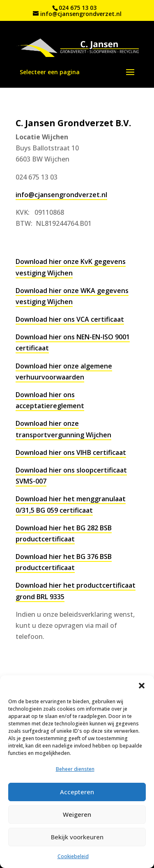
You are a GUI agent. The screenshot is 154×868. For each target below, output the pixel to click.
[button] (142, 686)
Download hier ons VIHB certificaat (71, 452)
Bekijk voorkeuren (77, 837)
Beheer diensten (75, 769)
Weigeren (77, 814)
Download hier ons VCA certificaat (70, 319)
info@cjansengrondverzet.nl (61, 195)
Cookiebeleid (73, 856)
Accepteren (77, 792)
